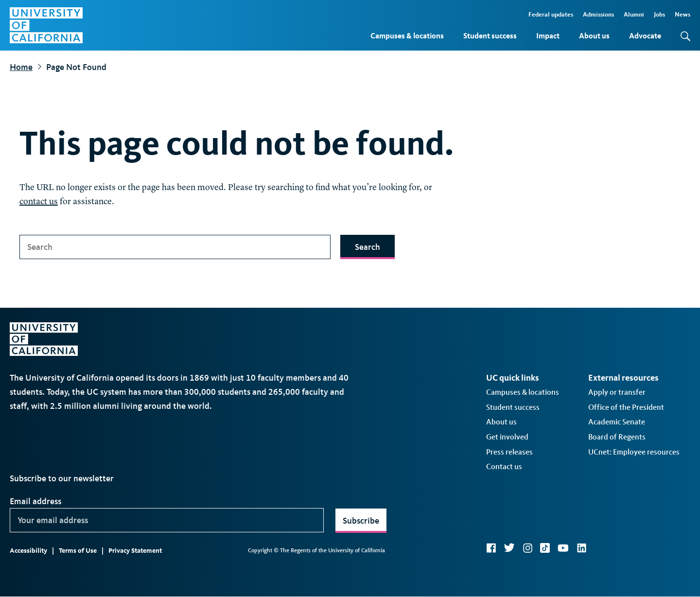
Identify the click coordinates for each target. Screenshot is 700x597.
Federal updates (551, 14)
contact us (39, 202)
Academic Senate (617, 422)
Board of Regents (617, 437)
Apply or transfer (617, 392)
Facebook (491, 548)
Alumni (634, 14)
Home (21, 67)
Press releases (509, 452)
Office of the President (626, 407)
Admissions (598, 14)
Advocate (645, 36)
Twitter (509, 548)
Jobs (659, 14)
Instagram (527, 548)
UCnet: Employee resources (634, 452)
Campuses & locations (407, 36)
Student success (490, 36)
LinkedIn (581, 548)
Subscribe (361, 521)
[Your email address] (167, 520)
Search (367, 247)
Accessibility (28, 551)
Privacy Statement (135, 551)
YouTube (563, 548)
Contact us (504, 466)
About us (594, 36)
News (682, 14)
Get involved (507, 437)
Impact (548, 36)
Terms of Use (78, 551)
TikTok (545, 548)
